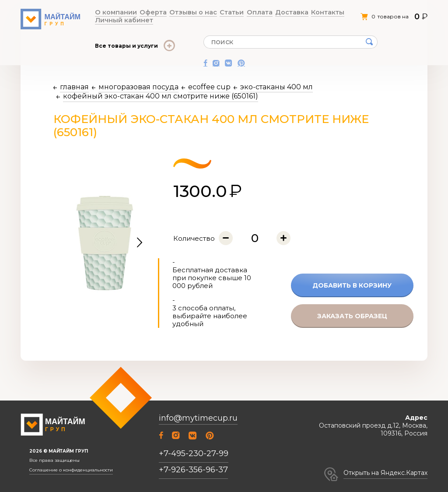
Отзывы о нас (175, 13)
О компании (113, 13)
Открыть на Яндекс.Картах (385, 473)
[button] (140, 243)
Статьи (206, 13)
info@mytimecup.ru (198, 418)
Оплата (228, 13)
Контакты (282, 13)
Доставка (253, 13)
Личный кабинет (320, 13)
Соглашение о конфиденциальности (71, 470)
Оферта (143, 13)
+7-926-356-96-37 (193, 470)
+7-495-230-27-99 (194, 453)
